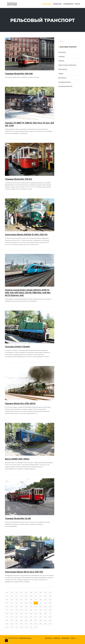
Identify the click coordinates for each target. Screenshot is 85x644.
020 (50, 596)
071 (7, 617)
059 (45, 610)
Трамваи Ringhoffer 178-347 (18, 179)
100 (50, 624)
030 (50, 599)
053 (17, 610)
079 (45, 617)
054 (21, 610)
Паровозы (61, 61)
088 (41, 620)
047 (36, 606)
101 (7, 627)
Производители (68, 4)
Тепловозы (61, 56)
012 (12, 596)
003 (17, 593)
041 (7, 606)
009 (45, 593)
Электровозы (62, 52)
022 (12, 599)
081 (7, 620)
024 (21, 599)
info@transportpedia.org (25, 638)
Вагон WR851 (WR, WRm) (17, 459)
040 (50, 603)
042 (12, 606)
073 (17, 617)
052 (12, 610)
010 (50, 593)
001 (7, 593)
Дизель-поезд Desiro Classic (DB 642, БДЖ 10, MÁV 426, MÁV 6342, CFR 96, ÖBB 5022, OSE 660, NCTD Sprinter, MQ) (28, 293)
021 (7, 599)
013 (17, 596)
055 (26, 610)
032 (12, 603)
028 (41, 599)
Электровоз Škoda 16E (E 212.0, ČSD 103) (24, 572)
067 (36, 613)
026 (31, 599)
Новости (77, 4)
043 (17, 606)
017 (36, 596)
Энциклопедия (47, 4)
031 (7, 603)
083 (17, 620)
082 (12, 620)
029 (45, 599)
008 (41, 593)
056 (31, 610)
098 (41, 624)
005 (26, 593)
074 (21, 617)
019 (45, 596)
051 (7, 610)
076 (31, 617)
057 (36, 610)
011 (7, 596)
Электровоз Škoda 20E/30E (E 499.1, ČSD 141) (26, 235)
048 (41, 606)
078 (41, 617)
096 (31, 624)
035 (26, 603)
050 (50, 606)
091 (7, 624)
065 (26, 613)
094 (21, 624)
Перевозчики (58, 4)
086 (31, 620)
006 (31, 593)
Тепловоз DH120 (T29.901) (17, 347)
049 (45, 606)
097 (36, 624)
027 (36, 599)
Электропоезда (63, 69)
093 (17, 624)
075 (26, 617)
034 (21, 603)
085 (26, 620)
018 (41, 596)
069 (45, 613)
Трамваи (61, 73)
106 (31, 627)
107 (36, 627)
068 (41, 613)
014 (21, 596)
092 (12, 624)
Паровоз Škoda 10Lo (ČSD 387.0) (20, 403)
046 (31, 606)
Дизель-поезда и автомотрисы (67, 65)
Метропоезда (62, 78)
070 (50, 613)
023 (17, 599)
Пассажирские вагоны (65, 82)
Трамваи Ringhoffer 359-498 (19, 74)
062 (12, 613)
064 (21, 613)
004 (21, 593)
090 (50, 620)
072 (12, 617)
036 (31, 603)
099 (45, 624)
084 (21, 620)
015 (26, 596)
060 (50, 610)
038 (41, 603)
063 (17, 613)
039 (45, 603)
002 (12, 593)
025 (26, 599)
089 (45, 620)
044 (21, 606)
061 (7, 613)
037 (36, 603)
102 (12, 627)
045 (26, 606)
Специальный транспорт (65, 86)
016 (31, 596)
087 (36, 620)
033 (17, 603)
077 (36, 617)
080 (50, 617)
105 (26, 627)
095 (26, 624)
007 (36, 593)
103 (17, 627)
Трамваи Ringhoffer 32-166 (18, 518)
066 (31, 613)
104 (21, 627)
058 (41, 610)
